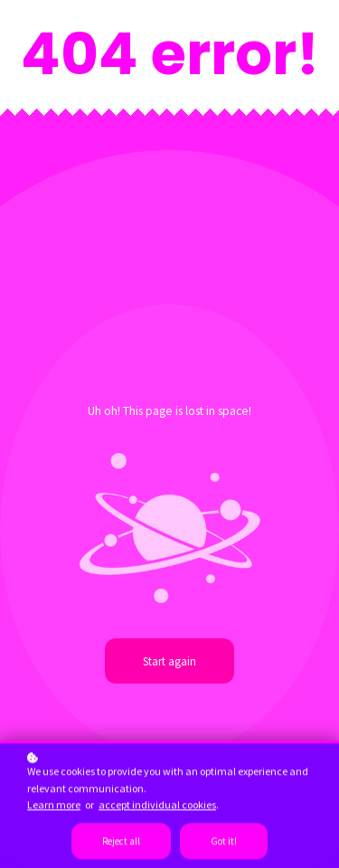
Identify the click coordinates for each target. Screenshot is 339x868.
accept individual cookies (157, 807)
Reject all (121, 844)
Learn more (54, 807)
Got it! (224, 844)
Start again (169, 661)
